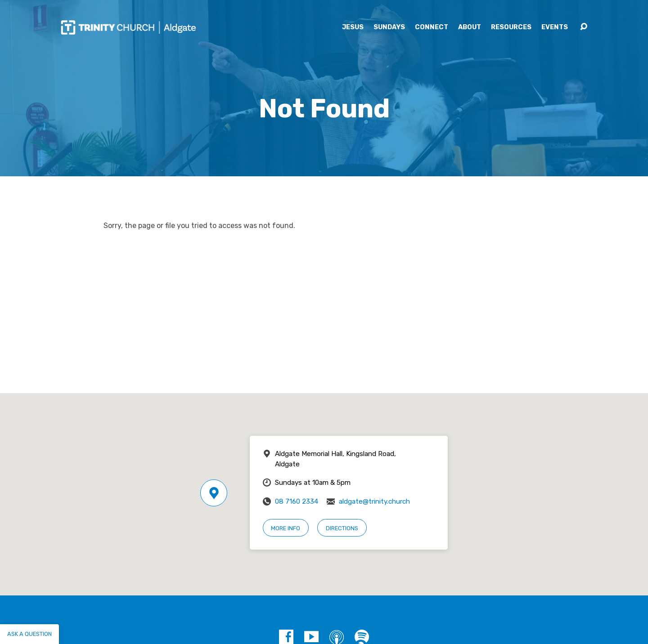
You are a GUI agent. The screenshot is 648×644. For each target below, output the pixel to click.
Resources (511, 27)
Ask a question (29, 634)
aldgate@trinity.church (374, 501)
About (470, 27)
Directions (342, 528)
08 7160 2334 (297, 501)
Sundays (389, 27)
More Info (286, 528)
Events (555, 27)
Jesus (353, 27)
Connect (432, 27)
